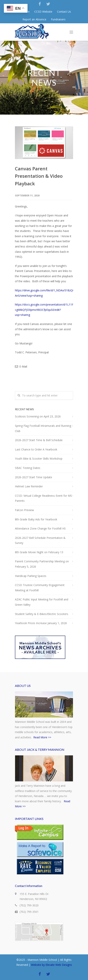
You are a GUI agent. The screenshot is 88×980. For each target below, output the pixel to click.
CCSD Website (43, 12)
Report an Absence (34, 19)
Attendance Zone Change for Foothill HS (40, 528)
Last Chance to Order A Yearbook (36, 449)
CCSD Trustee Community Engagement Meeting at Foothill (40, 588)
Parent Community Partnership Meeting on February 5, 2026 (42, 564)
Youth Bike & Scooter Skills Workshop (39, 459)
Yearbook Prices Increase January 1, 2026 (41, 623)
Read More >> (42, 737)
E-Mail (21, 366)
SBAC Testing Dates (28, 468)
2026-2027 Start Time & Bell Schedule (39, 440)
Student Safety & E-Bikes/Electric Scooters (42, 614)
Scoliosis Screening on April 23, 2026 (38, 416)
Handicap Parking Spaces (31, 576)
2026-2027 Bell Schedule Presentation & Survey (40, 540)
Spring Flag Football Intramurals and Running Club (43, 428)
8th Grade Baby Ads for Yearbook (36, 519)
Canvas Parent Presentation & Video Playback (39, 176)
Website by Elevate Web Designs (51, 965)
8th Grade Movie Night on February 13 (39, 552)
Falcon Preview (24, 510)
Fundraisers (58, 19)
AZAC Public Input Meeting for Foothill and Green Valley (42, 602)
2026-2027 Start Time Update (34, 477)
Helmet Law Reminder (29, 486)
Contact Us (64, 12)
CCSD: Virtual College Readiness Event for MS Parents (43, 498)
